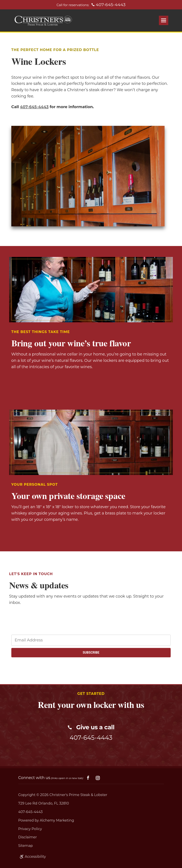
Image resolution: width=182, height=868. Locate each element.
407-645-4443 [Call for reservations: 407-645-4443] (108, 5)
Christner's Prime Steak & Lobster (78, 795)
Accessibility (32, 857)
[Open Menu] (164, 20)
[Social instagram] (98, 778)
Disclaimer (28, 837)
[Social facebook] (88, 778)
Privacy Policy (30, 829)
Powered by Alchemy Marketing (46, 820)
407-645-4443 (34, 107)
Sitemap (26, 846)
